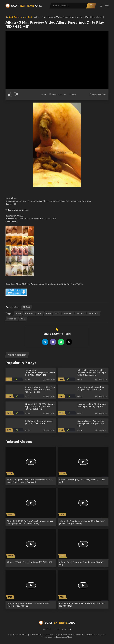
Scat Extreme (15, 17)
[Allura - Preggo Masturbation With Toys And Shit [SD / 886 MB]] (83, 589)
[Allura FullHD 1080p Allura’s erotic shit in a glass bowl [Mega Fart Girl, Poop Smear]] (31, 507)
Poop (48, 313)
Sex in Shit (93, 313)
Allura (18, 313)
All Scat (28, 17)
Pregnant (68, 313)
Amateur (29, 313)
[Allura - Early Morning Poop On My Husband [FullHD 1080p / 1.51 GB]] (31, 589)
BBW (57, 313)
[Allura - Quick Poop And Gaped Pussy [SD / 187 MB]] (83, 548)
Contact (67, 630)
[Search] (91, 6)
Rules (57, 630)
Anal (23, 319)
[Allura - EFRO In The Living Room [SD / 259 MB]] (31, 548)
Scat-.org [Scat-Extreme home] (27, 6)
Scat (40, 313)
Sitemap (47, 630)
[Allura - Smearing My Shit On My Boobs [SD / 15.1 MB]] (83, 466)
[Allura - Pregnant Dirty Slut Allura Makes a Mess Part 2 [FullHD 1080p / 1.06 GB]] (31, 466)
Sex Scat (80, 313)
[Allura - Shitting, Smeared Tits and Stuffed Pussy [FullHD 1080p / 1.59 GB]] (83, 507)
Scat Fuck (12, 319)
